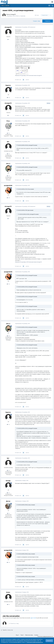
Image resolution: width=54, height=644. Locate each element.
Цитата (27, 80)
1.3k (8, 97)
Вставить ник (18, 80)
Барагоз (8, 85)
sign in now (33, 618)
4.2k (8, 176)
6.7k (8, 493)
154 (8, 604)
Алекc (8, 592)
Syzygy (8, 481)
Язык (17, 635)
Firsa (8, 121)
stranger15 (13, 14)
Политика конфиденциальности (45, 636)
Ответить (48, 21)
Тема (22, 635)
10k (8, 513)
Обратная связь (29, 635)
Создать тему (37, 21)
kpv (8, 142)
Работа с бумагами (21, 16)
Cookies (36, 635)
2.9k (8, 198)
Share (37, 15)
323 (8, 154)
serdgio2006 (8, 186)
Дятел (8, 501)
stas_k (8, 164)
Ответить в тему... (14, 623)
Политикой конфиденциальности (35, 642)
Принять (49, 641)
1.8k (8, 133)
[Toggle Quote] (17, 145)
